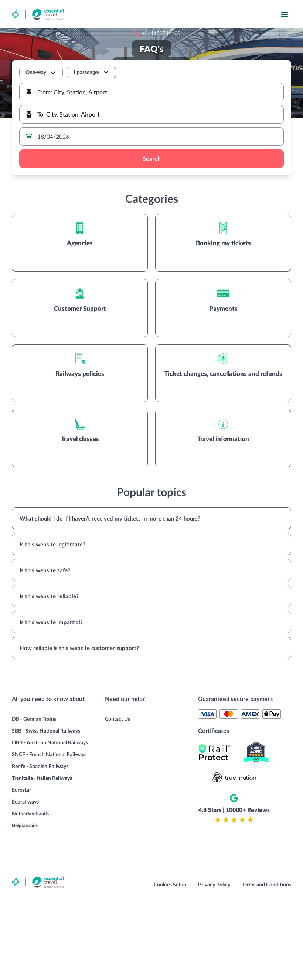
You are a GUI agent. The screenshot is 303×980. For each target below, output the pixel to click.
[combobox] (151, 92)
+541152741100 (187, 15)
